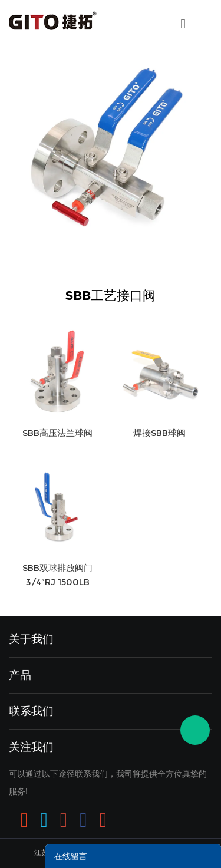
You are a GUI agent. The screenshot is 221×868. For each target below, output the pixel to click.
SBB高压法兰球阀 (57, 433)
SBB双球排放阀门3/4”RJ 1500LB (57, 575)
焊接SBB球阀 (159, 433)
